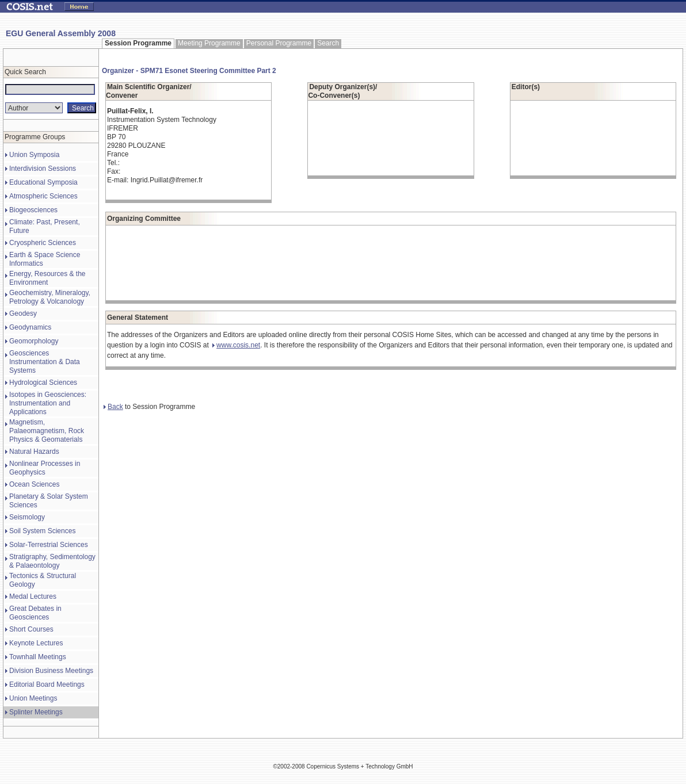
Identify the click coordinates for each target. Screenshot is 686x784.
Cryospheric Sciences (43, 243)
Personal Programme (279, 43)
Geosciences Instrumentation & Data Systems (45, 362)
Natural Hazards (34, 452)
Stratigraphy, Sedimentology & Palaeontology (52, 561)
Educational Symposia (43, 182)
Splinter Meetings (36, 712)
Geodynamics (30, 327)
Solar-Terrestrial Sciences (49, 545)
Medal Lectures (33, 596)
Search (328, 43)
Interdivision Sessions (43, 169)
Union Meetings (33, 698)
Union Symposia (34, 155)
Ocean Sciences (34, 484)
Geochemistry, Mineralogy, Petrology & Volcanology (50, 297)
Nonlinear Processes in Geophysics (45, 468)
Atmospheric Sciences (43, 196)
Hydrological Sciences (43, 383)
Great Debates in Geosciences (35, 613)
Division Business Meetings (51, 671)
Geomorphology (34, 341)
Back (113, 407)
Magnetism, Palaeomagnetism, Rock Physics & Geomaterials (47, 431)
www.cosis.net (236, 345)
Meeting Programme (209, 43)
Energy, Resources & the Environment (47, 278)
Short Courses (31, 629)
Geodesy (23, 313)
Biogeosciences (33, 210)
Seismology (27, 517)
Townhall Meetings (38, 657)
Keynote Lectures (36, 643)
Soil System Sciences (42, 531)
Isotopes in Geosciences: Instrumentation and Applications (48, 403)
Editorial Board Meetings (47, 684)
